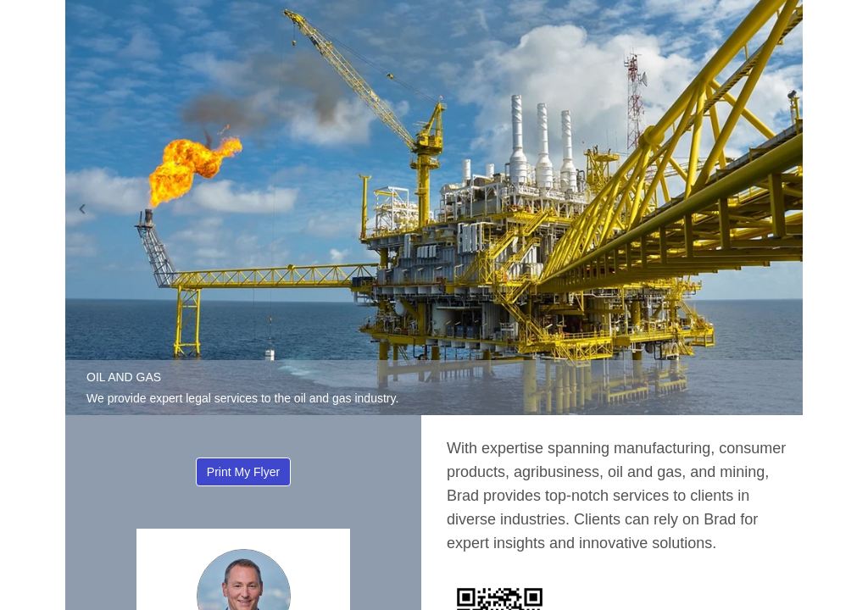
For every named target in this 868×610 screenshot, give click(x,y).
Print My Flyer (243, 472)
